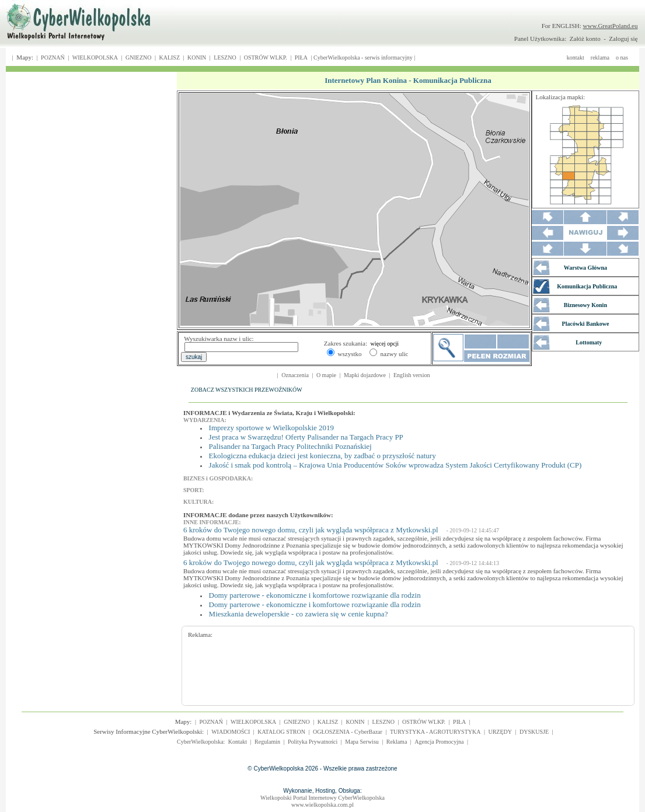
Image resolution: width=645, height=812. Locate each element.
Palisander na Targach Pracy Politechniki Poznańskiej (290, 446)
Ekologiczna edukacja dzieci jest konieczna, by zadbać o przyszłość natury (322, 456)
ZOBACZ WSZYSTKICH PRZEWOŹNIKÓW (247, 390)
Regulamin (267, 742)
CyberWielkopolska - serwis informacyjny (363, 57)
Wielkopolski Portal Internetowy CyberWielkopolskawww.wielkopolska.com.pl (322, 801)
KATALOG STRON (281, 732)
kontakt (576, 57)
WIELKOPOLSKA (95, 57)
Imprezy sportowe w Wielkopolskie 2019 (271, 428)
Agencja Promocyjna (439, 742)
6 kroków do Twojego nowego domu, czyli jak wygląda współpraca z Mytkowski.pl (311, 530)
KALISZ (169, 57)
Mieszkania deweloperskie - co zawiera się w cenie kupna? (299, 614)
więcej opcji (385, 344)
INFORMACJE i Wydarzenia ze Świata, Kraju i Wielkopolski (268, 413)
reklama (600, 57)
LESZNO (225, 57)
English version (412, 375)
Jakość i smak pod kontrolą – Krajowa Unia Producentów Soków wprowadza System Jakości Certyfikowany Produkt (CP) (395, 465)
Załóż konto (585, 39)
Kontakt (238, 742)
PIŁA (301, 57)
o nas (622, 57)
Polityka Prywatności (313, 742)
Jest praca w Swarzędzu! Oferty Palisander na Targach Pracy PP (306, 437)
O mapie (326, 375)
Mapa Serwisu (362, 742)
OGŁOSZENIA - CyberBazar (348, 732)
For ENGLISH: (590, 26)
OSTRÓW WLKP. (266, 57)
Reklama (397, 742)
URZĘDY (500, 732)
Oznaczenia (295, 375)
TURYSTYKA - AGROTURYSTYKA (435, 732)
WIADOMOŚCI (231, 732)
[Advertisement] (400, 664)
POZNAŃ (53, 57)
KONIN (197, 57)
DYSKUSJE (534, 732)
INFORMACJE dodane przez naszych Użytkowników (257, 515)
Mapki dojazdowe (365, 375)
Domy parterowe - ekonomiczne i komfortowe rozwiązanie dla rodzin (315, 595)
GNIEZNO (138, 57)
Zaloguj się (623, 39)
